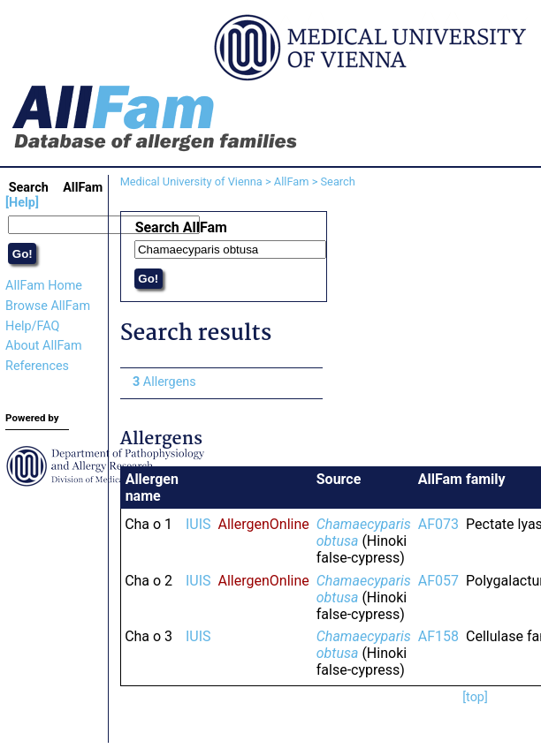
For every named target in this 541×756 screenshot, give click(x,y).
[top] (475, 697)
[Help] (22, 203)
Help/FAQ (32, 326)
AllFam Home (44, 286)
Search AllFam (181, 227)
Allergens (164, 382)
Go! (23, 254)
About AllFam (43, 346)
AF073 (438, 524)
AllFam (292, 181)
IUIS (198, 524)
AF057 (438, 581)
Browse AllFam (48, 306)
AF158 (438, 636)
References (37, 366)
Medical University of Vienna (191, 181)
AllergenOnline (264, 524)
